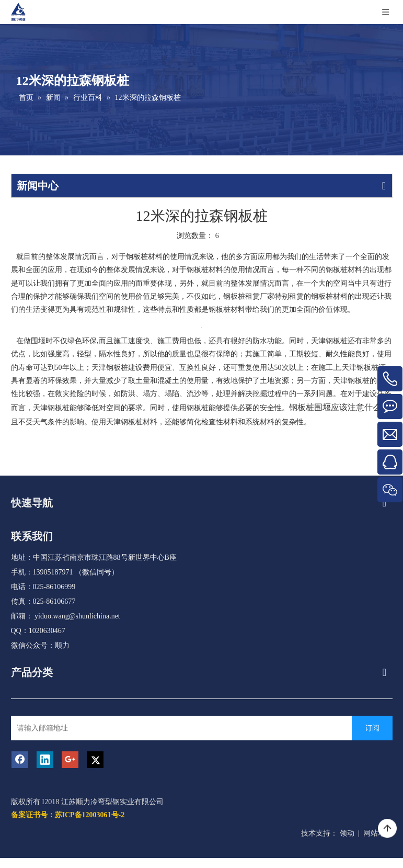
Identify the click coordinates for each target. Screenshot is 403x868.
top (387, 829)
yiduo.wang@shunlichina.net (77, 616)
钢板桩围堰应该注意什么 (335, 407)
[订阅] (372, 728)
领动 (347, 833)
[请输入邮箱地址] (183, 728)
